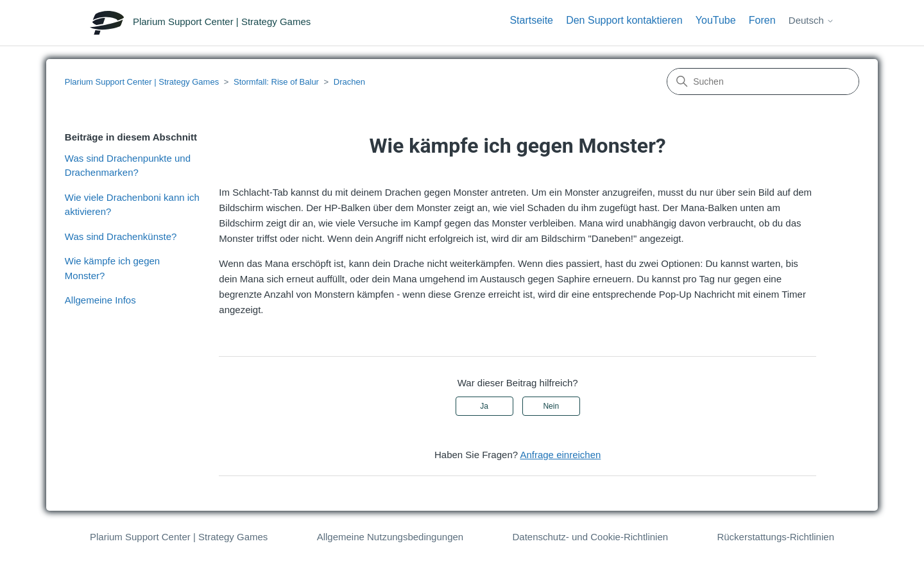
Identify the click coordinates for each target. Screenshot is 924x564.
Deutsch (811, 20)
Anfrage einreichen (560, 455)
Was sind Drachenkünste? (121, 236)
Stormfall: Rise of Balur (276, 82)
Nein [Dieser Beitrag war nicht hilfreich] (551, 406)
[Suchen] (763, 81)
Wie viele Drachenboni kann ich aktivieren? (132, 205)
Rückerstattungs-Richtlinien (775, 537)
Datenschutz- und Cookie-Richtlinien (590, 537)
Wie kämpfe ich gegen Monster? (112, 268)
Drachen (349, 82)
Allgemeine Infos (100, 300)
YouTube (716, 20)
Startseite (531, 20)
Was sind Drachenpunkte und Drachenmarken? (128, 166)
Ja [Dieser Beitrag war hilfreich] (484, 406)
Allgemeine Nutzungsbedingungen (390, 537)
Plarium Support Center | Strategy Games (142, 82)
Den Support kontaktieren (624, 20)
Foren (762, 20)
